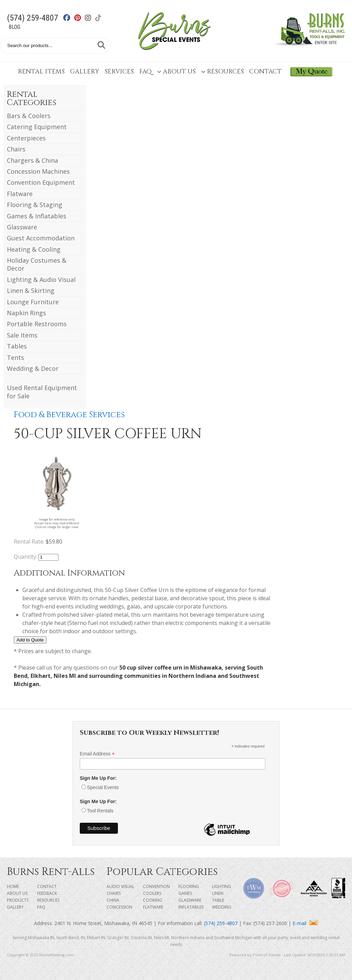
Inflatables (191, 907)
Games (185, 893)
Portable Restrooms (37, 324)
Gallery (85, 72)
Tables (17, 346)
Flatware (20, 194)
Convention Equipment (41, 182)
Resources (222, 72)
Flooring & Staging (35, 205)
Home (13, 886)
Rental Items (41, 72)
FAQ (145, 72)
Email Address (97, 754)
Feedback (47, 893)
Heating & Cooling (34, 249)
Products (18, 900)
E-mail (305, 923)
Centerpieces (26, 138)
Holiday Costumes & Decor (37, 264)
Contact (265, 72)
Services (119, 72)
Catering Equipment (37, 127)
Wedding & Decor (33, 368)
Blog (14, 27)
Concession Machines (38, 171)
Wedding (222, 907)
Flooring (189, 886)
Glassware (22, 227)
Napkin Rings (26, 313)
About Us (176, 72)
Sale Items (22, 335)
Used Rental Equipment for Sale (42, 392)
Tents (15, 357)
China (113, 900)
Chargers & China (32, 160)
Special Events (103, 787)
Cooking (153, 900)
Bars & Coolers (29, 116)
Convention (156, 886)
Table (218, 900)
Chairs (16, 149)
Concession (119, 907)
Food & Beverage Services (69, 415)
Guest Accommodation (41, 238)
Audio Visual (120, 886)
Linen (218, 893)
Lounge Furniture (33, 302)
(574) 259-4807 (32, 18)
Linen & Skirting (31, 290)
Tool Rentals (100, 811)
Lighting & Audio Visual (41, 280)
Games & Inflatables (37, 216)
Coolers (152, 893)
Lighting (222, 886)
